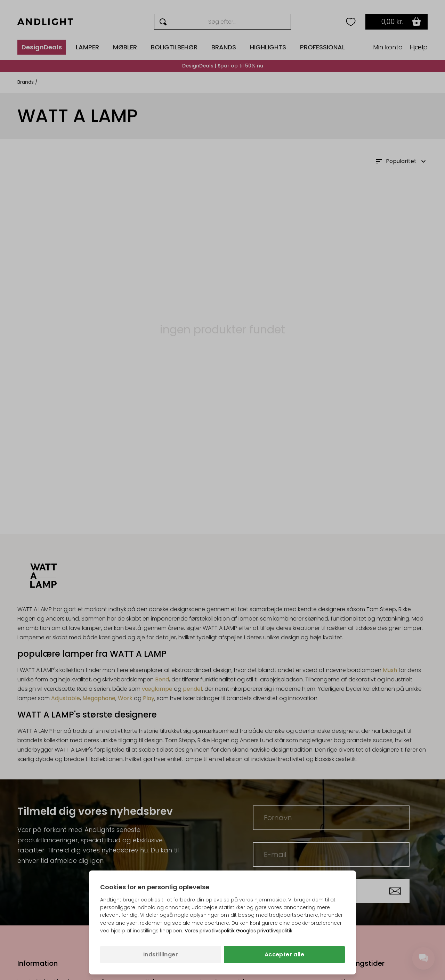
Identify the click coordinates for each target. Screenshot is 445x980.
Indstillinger (161, 954)
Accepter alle (284, 954)
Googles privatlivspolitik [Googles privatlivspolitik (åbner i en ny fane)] (264, 931)
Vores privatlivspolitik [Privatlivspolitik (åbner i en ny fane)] (210, 931)
